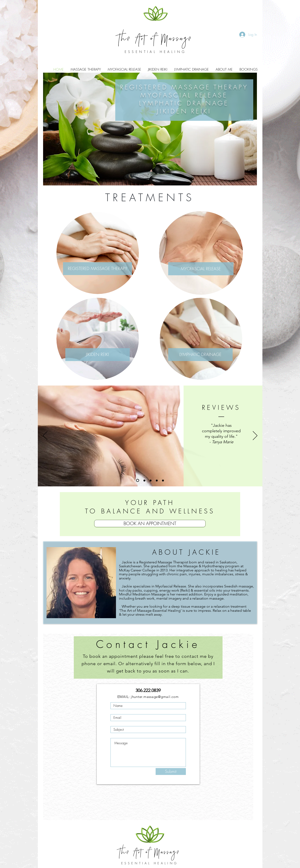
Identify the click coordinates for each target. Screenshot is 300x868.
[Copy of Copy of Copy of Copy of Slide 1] (163, 480)
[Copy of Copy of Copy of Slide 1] (157, 480)
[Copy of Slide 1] (144, 480)
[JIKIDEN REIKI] (98, 355)
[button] (224, 70)
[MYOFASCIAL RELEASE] (201, 269)
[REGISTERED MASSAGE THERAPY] (98, 269)
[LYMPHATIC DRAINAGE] (200, 355)
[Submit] (171, 772)
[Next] (255, 436)
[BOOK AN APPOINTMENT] (150, 524)
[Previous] (45, 436)
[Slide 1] (138, 481)
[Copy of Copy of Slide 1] (151, 480)
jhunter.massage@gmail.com (155, 697)
